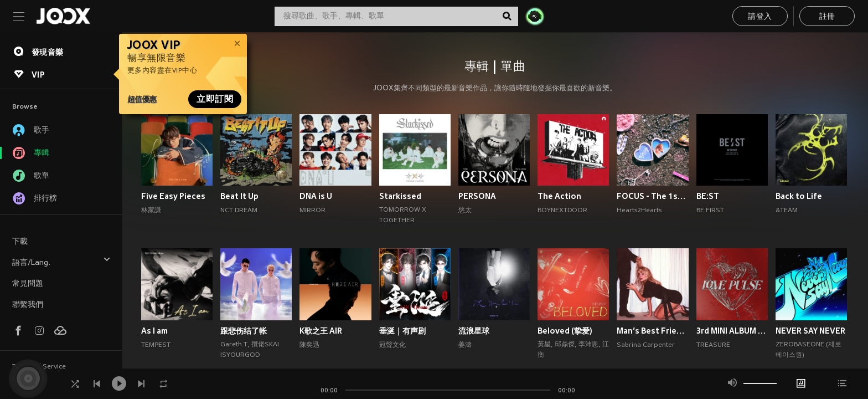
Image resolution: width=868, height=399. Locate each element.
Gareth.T (234, 345)
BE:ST (708, 196)
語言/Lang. (61, 261)
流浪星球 (474, 331)
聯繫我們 (28, 305)
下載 (20, 242)
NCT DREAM (239, 211)
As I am (154, 331)
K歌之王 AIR (321, 331)
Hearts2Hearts (639, 211)
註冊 (827, 17)
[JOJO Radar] (535, 16)
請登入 (760, 17)
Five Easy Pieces (173, 196)
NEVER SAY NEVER (810, 331)
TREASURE (713, 345)
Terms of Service (39, 367)
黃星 (544, 345)
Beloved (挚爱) (565, 331)
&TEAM (787, 211)
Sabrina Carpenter (646, 345)
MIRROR (312, 211)
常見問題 (28, 284)
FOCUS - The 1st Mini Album (652, 196)
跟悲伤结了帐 (244, 331)
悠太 (465, 211)
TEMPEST (156, 345)
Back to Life (799, 196)
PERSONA (477, 196)
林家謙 (151, 211)
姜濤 (465, 345)
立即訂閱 (215, 99)
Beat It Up (239, 196)
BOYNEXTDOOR (562, 211)
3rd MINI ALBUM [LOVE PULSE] (732, 331)
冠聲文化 (392, 345)
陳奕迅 (309, 345)
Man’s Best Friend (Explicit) (652, 331)
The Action (559, 196)
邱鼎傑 (565, 345)
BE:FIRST (710, 211)
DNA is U (316, 196)
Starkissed (400, 196)
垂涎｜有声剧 (402, 331)
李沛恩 (588, 345)
